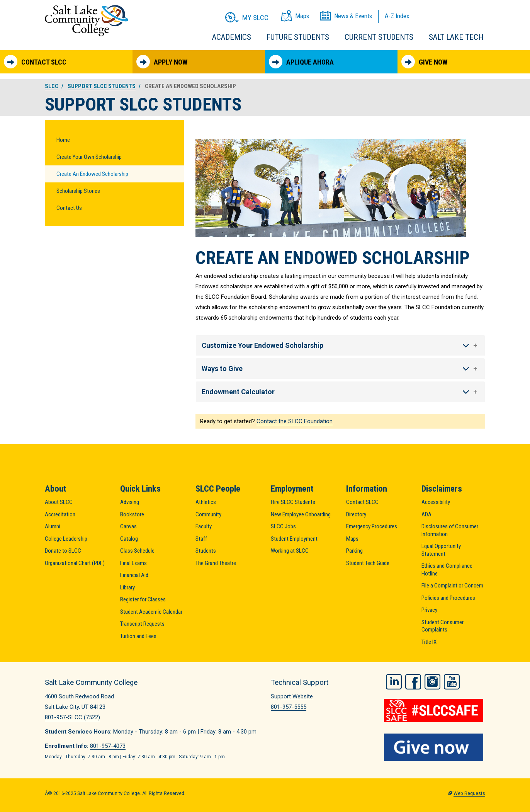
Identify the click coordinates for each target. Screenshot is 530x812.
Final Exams (133, 563)
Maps (352, 539)
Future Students (298, 37)
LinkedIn (394, 681)
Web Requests (469, 793)
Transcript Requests (142, 624)
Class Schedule (137, 551)
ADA (426, 514)
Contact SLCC (35, 62)
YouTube (452, 681)
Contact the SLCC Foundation (295, 421)
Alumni (53, 526)
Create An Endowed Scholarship (92, 174)
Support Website (292, 696)
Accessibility (436, 502)
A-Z (397, 16)
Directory (356, 514)
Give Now (424, 62)
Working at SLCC (290, 551)
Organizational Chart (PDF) (75, 563)
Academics (232, 37)
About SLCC (59, 502)
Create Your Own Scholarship (89, 157)
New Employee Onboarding (301, 514)
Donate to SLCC (63, 551)
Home (63, 140)
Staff (201, 539)
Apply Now (162, 62)
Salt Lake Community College (86, 21)
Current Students (379, 37)
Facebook (413, 681)
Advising (130, 502)
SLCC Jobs (283, 526)
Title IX (429, 642)
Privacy (429, 610)
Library (127, 587)
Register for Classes (143, 599)
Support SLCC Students (102, 86)
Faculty (204, 526)
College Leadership (66, 539)
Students (206, 551)
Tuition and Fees (138, 636)
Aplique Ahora (301, 62)
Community (208, 514)
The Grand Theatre (216, 563)
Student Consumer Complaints (443, 626)
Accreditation (60, 514)
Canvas (128, 526)
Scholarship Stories (78, 191)
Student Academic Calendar (151, 612)
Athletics (206, 502)
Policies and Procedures (448, 598)
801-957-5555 (289, 707)
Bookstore (132, 514)
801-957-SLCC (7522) (72, 717)
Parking (354, 551)
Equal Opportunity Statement (441, 550)
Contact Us (69, 208)
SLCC (52, 86)
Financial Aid (134, 575)
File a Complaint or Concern (452, 586)
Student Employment (294, 539)
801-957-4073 (108, 746)
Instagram (432, 681)
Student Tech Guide (368, 563)
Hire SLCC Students (293, 502)
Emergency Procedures (372, 526)
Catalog (129, 539)
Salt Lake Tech (456, 37)
